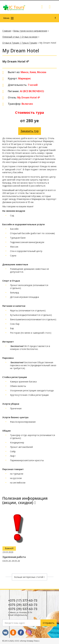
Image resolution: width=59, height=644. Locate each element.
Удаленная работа (14, 557)
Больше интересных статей (29, 577)
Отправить (49, 623)
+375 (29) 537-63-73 (23, 609)
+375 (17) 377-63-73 (23, 601)
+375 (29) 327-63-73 (23, 605)
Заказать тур (30, 131)
